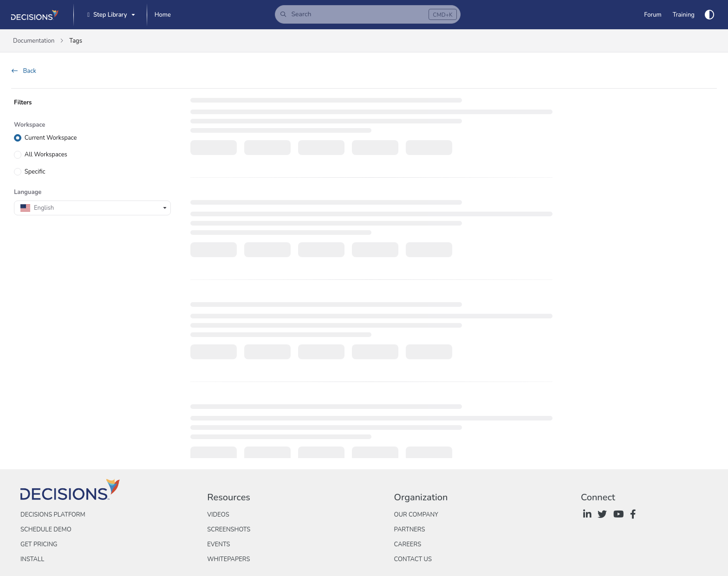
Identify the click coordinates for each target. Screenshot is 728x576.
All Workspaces (46, 155)
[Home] (163, 15)
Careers (408, 544)
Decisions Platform (53, 515)
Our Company (416, 515)
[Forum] (653, 15)
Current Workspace (51, 138)
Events (218, 544)
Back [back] (24, 71)
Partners (410, 530)
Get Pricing (39, 544)
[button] (368, 14)
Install (32, 559)
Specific (35, 171)
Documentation (34, 41)
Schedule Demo (46, 530)
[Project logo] (35, 15)
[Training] (684, 15)
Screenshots (229, 530)
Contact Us (413, 559)
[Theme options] (709, 15)
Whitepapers (228, 559)
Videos (218, 515)
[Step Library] (110, 15)
